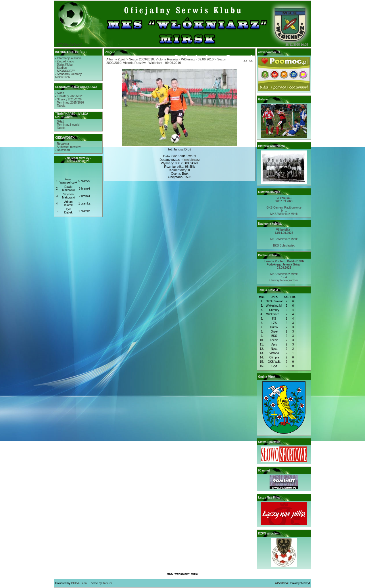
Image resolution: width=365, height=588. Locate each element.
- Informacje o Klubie (68, 58)
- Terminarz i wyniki (67, 125)
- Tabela (60, 106)
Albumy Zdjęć (116, 59)
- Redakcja (62, 144)
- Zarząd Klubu (65, 61)
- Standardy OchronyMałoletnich (68, 76)
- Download (63, 150)
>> (251, 61)
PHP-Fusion (79, 583)
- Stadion (61, 68)
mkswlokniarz (190, 160)
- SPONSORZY (65, 71)
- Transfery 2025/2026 (69, 96)
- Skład (60, 93)
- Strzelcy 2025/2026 (68, 99)
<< (245, 61)
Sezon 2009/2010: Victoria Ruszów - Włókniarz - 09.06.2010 (171, 59)
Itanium (107, 583)
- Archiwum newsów (68, 147)
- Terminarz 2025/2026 (70, 103)
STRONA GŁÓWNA (70, 45)
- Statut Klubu (64, 65)
